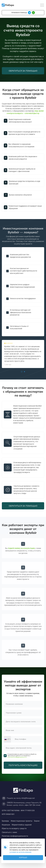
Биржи (37, 821)
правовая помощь (19, 13)
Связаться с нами (9, 832)
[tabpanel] (23, 354)
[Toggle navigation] (42, 5)
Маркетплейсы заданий (22, 825)
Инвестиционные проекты (22, 821)
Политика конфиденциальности (15, 836)
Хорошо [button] (23, 857)
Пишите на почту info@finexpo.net (18, 798)
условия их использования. (21, 852)
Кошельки (6, 825)
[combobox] (7, 739)
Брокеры (5, 821)
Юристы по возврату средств (14, 828)
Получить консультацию (23, 765)
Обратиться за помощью (23, 71)
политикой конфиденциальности (17, 757)
